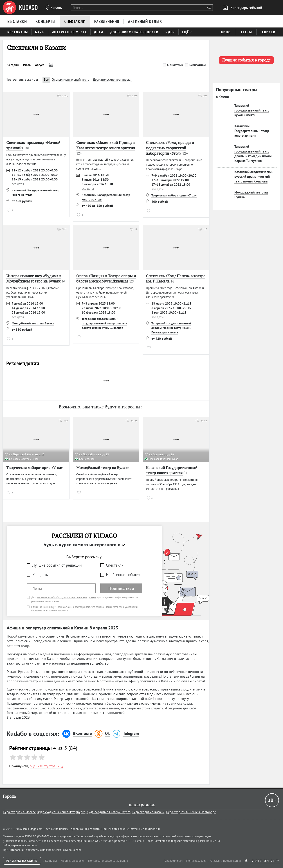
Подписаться (121, 588)
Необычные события (123, 575)
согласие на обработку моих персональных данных (67, 597)
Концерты (40, 575)
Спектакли (115, 565)
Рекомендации (23, 363)
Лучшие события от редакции (57, 565)
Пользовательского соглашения (50, 610)
